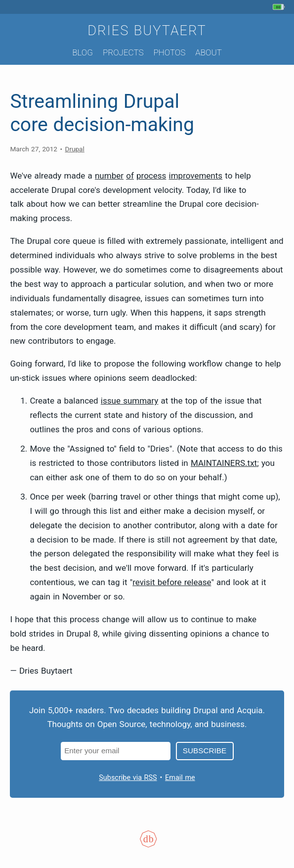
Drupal (74, 149)
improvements (196, 176)
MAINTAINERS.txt (224, 463)
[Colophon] (147, 845)
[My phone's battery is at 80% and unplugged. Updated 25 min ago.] (280, 7)
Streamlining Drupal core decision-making (102, 113)
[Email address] (116, 751)
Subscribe (205, 751)
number (109, 176)
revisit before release (172, 582)
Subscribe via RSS (128, 778)
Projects (123, 52)
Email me (180, 778)
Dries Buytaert (147, 31)
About (208, 52)
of (130, 176)
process (151, 176)
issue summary (129, 401)
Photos (169, 52)
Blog (83, 52)
